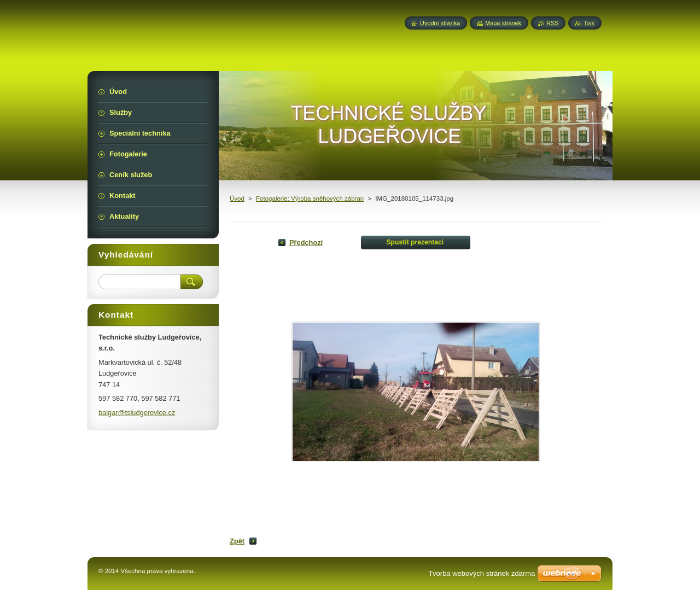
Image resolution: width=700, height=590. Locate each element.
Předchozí (306, 243)
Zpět (237, 541)
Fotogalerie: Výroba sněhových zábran (310, 198)
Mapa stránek (503, 23)
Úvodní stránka (440, 23)
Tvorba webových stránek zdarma (482, 573)
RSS (552, 23)
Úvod (237, 198)
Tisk (589, 23)
